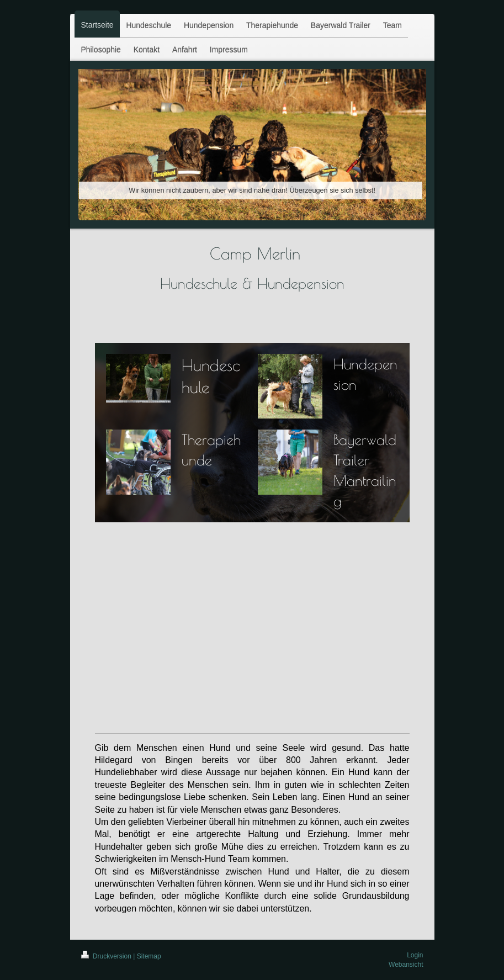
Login (415, 955)
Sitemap (149, 956)
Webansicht (406, 965)
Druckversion (107, 956)
